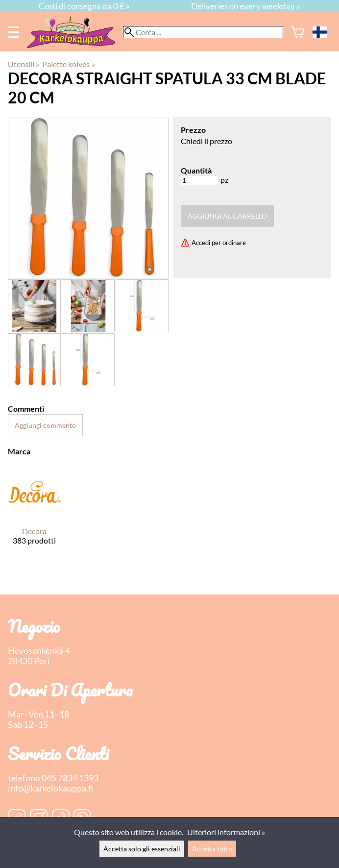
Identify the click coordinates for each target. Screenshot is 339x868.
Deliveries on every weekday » (246, 6)
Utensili (24, 64)
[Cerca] (203, 32)
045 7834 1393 (70, 778)
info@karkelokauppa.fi (50, 788)
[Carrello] (298, 32)
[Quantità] (200, 180)
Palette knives (68, 64)
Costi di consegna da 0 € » (84, 6)
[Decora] (34, 513)
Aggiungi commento (45, 425)
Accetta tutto (212, 849)
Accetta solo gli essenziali (142, 849)
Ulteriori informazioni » (226, 832)
